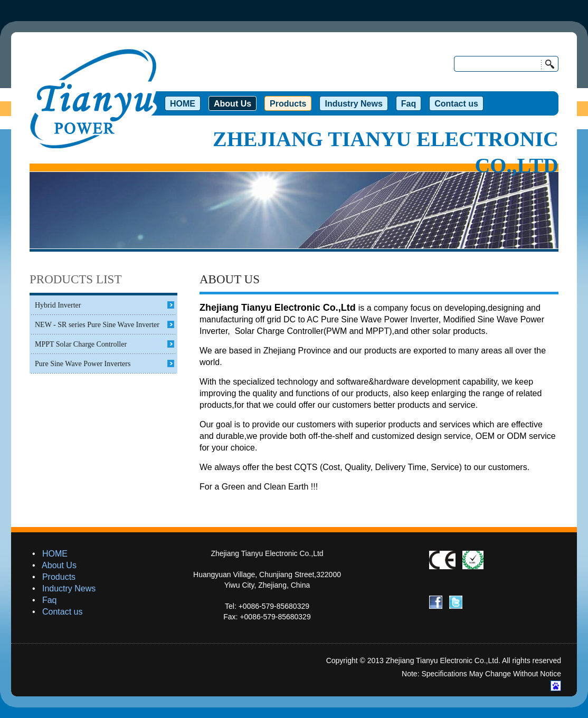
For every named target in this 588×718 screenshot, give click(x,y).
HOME (55, 554)
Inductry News (69, 588)
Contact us (62, 612)
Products (59, 577)
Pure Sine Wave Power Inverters (83, 364)
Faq (50, 600)
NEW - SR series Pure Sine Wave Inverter (97, 325)
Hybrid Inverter (58, 305)
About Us (59, 565)
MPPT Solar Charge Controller (81, 344)
